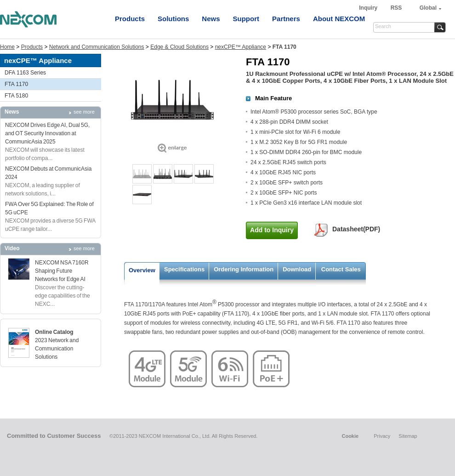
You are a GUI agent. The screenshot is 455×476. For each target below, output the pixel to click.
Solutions (173, 19)
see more (84, 112)
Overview (142, 270)
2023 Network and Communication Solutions (57, 349)
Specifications (184, 269)
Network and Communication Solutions (97, 47)
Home (7, 47)
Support (246, 19)
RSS (396, 8)
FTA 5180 (16, 96)
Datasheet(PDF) (356, 229)
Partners (286, 19)
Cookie (350, 436)
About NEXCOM (339, 19)
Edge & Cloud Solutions (179, 47)
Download (297, 269)
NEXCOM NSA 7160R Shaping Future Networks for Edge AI (62, 271)
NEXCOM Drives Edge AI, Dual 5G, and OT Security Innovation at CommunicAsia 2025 (47, 133)
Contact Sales (341, 269)
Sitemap (408, 436)
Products (130, 19)
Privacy (382, 436)
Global (428, 8)
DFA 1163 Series (25, 73)
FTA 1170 (16, 84)
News (211, 19)
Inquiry (369, 8)
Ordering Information (244, 269)
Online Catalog (54, 332)
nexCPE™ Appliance (241, 47)
